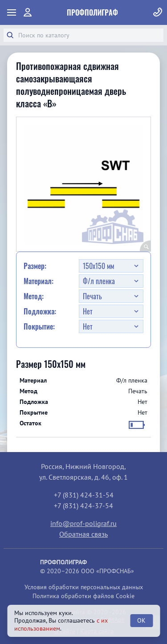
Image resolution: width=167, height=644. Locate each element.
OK (141, 620)
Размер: (35, 266)
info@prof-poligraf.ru (83, 523)
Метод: (34, 296)
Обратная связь (83, 534)
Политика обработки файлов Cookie (83, 596)
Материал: (39, 281)
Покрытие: (39, 326)
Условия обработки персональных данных (84, 587)
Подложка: (40, 311)
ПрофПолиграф (92, 12)
